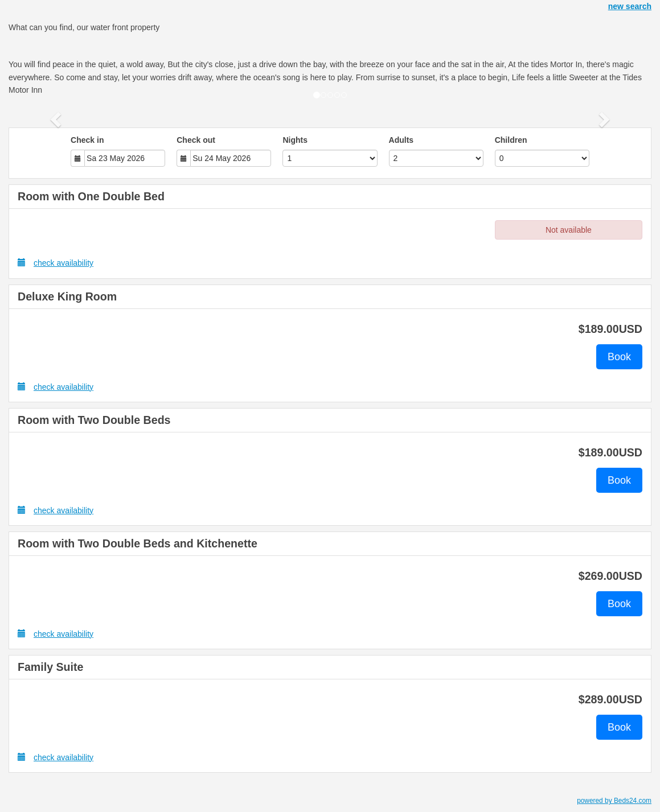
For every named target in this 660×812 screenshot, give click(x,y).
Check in (87, 140)
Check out (196, 140)
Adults (401, 140)
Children (511, 140)
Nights (295, 140)
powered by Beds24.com (614, 801)
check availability (56, 263)
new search (630, 6)
